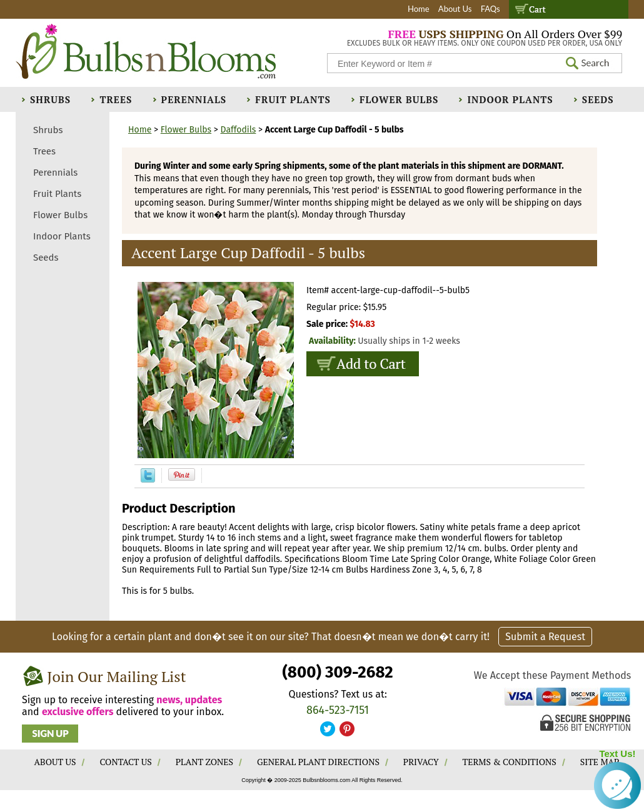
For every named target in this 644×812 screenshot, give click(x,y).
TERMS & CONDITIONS (510, 762)
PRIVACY (421, 762)
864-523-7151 (338, 710)
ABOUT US (55, 762)
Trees (116, 99)
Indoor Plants (510, 99)
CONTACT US (125, 762)
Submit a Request (545, 637)
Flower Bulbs (399, 99)
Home (419, 9)
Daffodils (239, 130)
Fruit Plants (293, 99)
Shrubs (50, 99)
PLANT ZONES (204, 762)
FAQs (491, 9)
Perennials (194, 99)
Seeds (598, 99)
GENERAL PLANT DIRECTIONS (318, 762)
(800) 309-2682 (337, 672)
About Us (455, 9)
